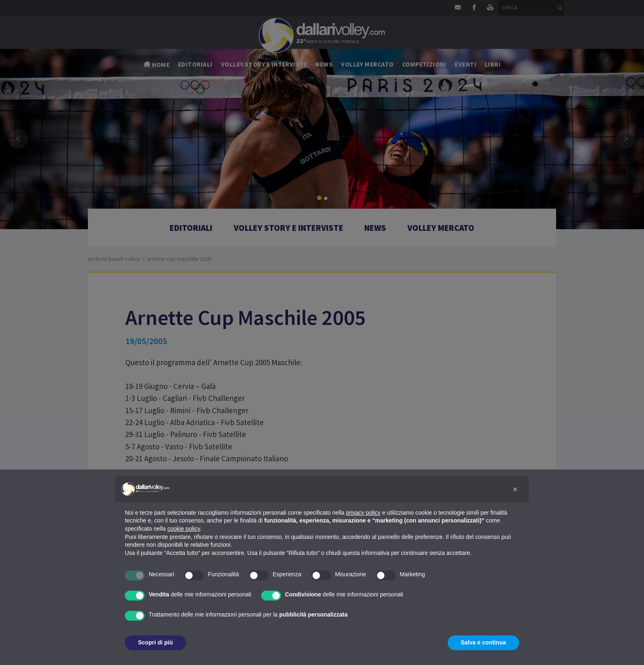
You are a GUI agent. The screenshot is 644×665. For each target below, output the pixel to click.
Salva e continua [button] (483, 642)
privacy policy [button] (363, 513)
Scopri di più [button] (155, 642)
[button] (515, 489)
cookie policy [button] (184, 529)
